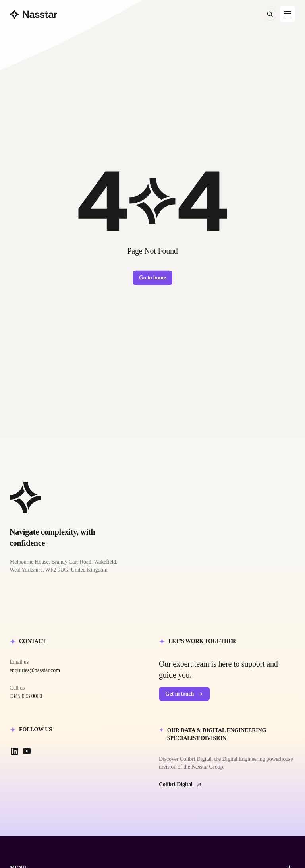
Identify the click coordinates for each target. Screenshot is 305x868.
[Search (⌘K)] (270, 14)
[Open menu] (288, 14)
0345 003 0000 (26, 696)
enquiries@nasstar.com (35, 670)
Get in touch (184, 694)
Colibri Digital (180, 785)
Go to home (152, 278)
